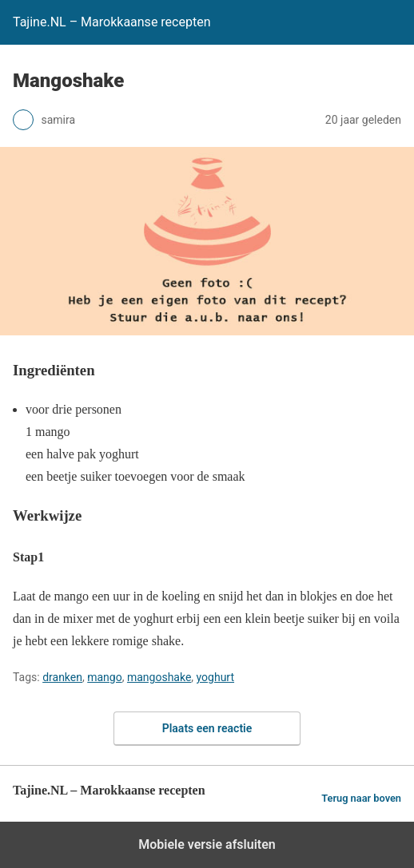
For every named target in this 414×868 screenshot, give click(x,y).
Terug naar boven (361, 798)
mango (104, 677)
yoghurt (215, 677)
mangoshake (159, 677)
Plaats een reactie (207, 728)
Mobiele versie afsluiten (207, 844)
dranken (62, 677)
